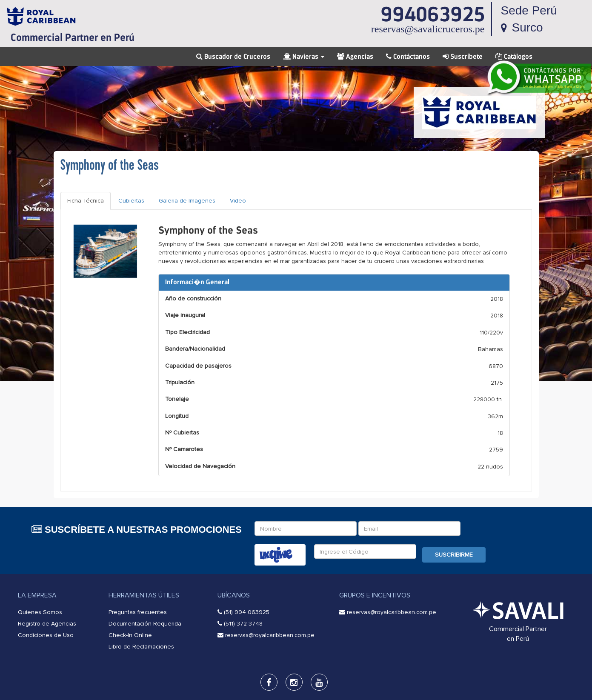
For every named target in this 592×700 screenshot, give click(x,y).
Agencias (355, 57)
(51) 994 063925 (247, 612)
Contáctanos (408, 57)
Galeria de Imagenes (187, 201)
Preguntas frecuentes (138, 612)
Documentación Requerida (145, 624)
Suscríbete (463, 57)
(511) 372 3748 (243, 624)
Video (238, 201)
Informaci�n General (197, 282)
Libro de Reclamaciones (141, 647)
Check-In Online (130, 635)
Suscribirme (454, 555)
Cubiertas (131, 201)
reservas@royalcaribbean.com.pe (270, 635)
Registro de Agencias (47, 624)
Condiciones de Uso (46, 635)
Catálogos (514, 57)
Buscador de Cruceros (233, 57)
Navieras (304, 57)
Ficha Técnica (86, 201)
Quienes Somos (40, 612)
